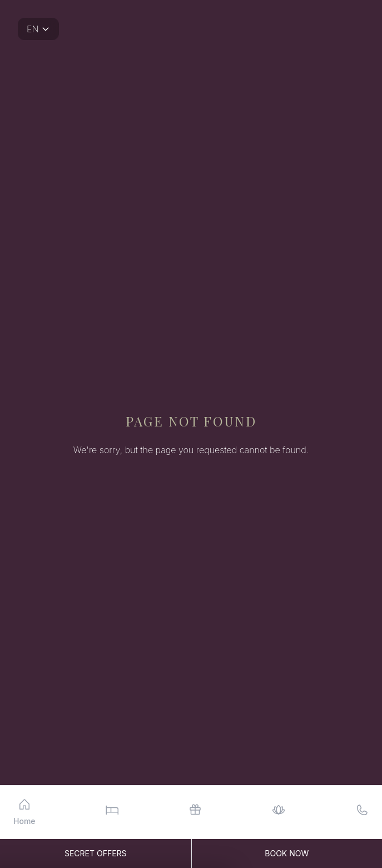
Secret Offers (96, 853)
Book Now (287, 853)
